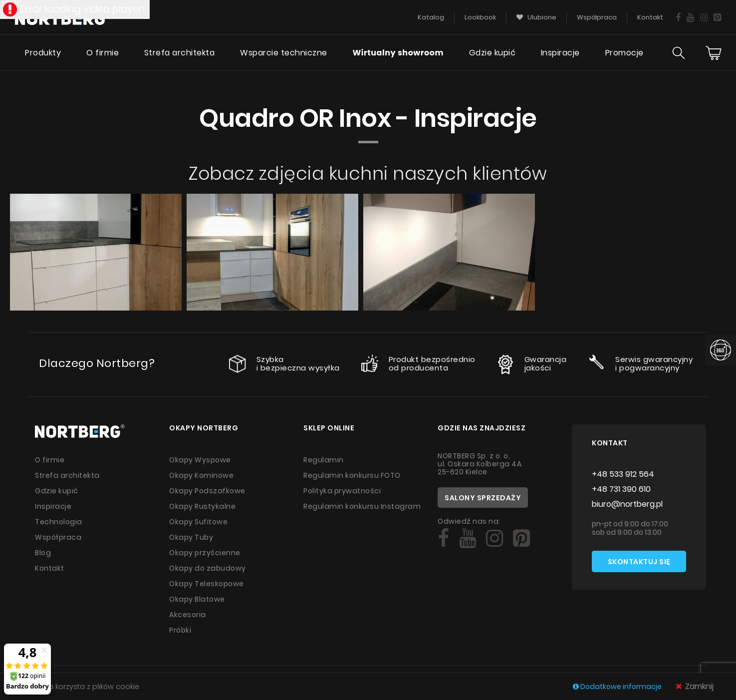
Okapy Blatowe (197, 599)
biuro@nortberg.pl (627, 504)
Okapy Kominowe (201, 475)
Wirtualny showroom (398, 53)
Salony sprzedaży (483, 498)
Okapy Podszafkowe (207, 491)
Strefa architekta (180, 53)
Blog (43, 553)
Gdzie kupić (492, 53)
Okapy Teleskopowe (207, 584)
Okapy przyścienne (205, 553)
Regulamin (324, 460)
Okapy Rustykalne (202, 506)
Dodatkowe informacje (618, 687)
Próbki (180, 630)
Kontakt (50, 568)
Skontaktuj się (639, 562)
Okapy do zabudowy (208, 568)
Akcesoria (188, 615)
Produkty (43, 53)
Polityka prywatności (342, 491)
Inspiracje (560, 53)
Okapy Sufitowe (198, 522)
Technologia (59, 522)
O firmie (103, 53)
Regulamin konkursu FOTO (352, 475)
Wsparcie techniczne (284, 53)
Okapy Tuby (191, 537)
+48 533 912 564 (623, 474)
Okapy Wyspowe (200, 460)
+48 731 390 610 (621, 489)
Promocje (624, 53)
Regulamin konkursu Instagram (362, 506)
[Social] (443, 538)
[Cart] (714, 53)
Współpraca (58, 537)
